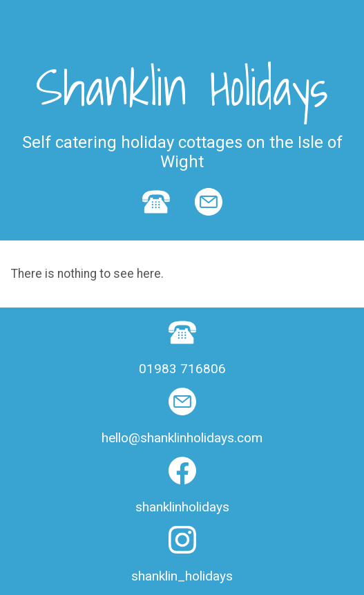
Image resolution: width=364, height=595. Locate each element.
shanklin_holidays (182, 576)
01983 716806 (182, 369)
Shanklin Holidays (182, 87)
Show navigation (182, 17)
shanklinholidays (182, 507)
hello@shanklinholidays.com (182, 438)
